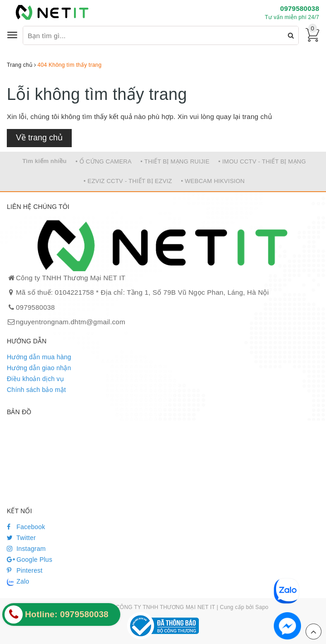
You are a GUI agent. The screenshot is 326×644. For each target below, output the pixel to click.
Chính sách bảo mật (36, 390)
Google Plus (30, 560)
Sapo (262, 607)
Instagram (26, 549)
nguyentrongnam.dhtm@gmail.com (71, 322)
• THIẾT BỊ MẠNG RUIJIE (175, 161)
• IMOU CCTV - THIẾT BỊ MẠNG (262, 161)
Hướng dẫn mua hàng (39, 357)
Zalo (18, 582)
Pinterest (25, 570)
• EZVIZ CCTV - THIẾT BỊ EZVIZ (128, 181)
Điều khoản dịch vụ (35, 379)
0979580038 (300, 8)
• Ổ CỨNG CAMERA (104, 161)
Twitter (21, 538)
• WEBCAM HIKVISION (213, 181)
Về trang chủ (39, 138)
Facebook (26, 527)
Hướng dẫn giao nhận (39, 368)
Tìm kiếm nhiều (44, 161)
